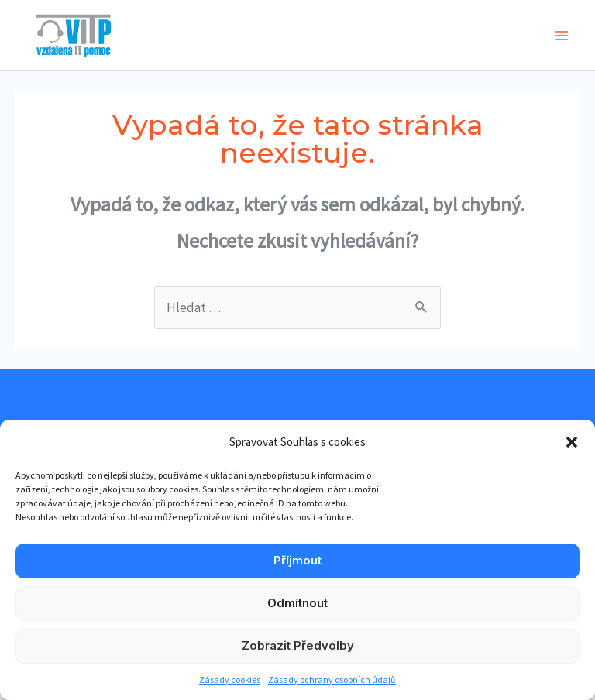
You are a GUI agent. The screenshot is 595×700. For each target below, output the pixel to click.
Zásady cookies (230, 679)
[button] (572, 442)
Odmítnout (297, 603)
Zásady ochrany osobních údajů (332, 679)
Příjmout (297, 560)
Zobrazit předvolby (298, 645)
